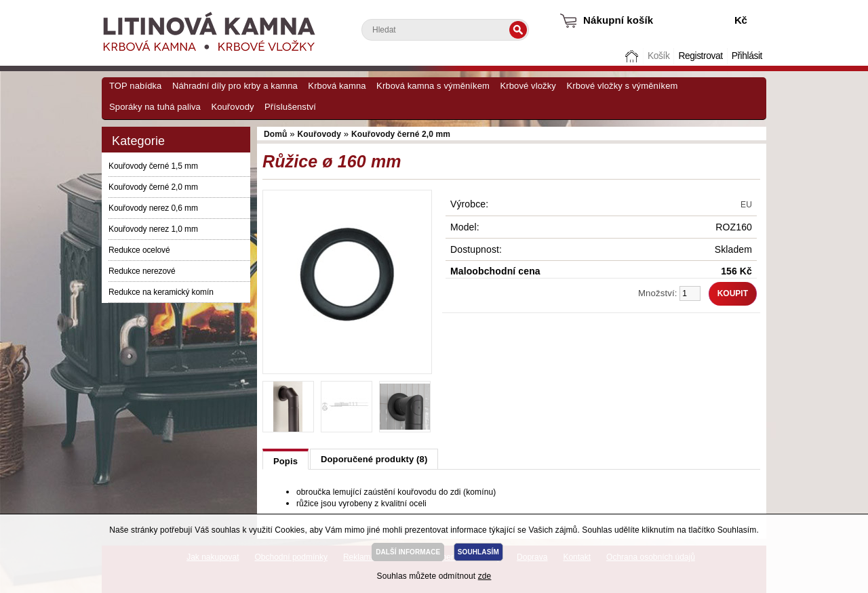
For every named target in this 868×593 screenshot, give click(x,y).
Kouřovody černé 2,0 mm (153, 187)
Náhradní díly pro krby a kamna (235, 86)
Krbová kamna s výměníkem (433, 86)
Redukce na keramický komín (161, 292)
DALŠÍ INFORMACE (408, 552)
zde (485, 576)
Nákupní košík (618, 20)
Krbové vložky (528, 86)
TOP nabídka (135, 86)
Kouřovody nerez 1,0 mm (153, 229)
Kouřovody (232, 107)
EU (746, 205)
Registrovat (700, 56)
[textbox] (445, 30)
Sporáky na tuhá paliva (155, 107)
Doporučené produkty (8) (374, 459)
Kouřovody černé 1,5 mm (153, 166)
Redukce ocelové (139, 250)
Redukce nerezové (142, 271)
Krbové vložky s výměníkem (622, 86)
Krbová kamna (337, 86)
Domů (633, 56)
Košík (658, 56)
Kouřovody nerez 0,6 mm (153, 208)
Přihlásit (747, 56)
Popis (285, 461)
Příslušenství (290, 107)
